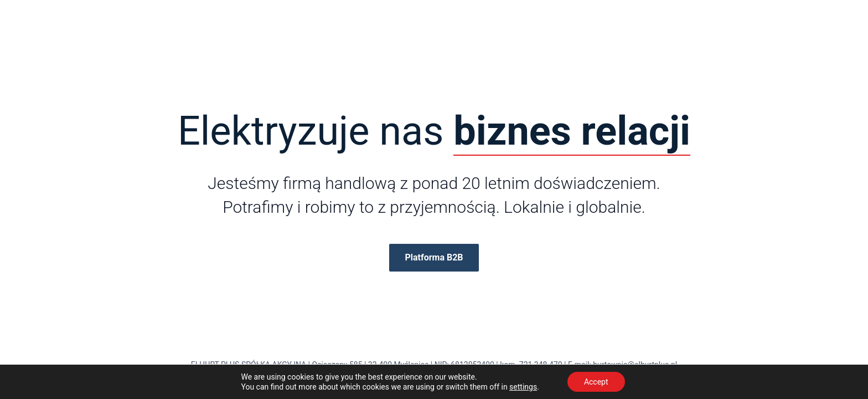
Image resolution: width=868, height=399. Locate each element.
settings (523, 387)
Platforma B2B (434, 257)
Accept (596, 382)
